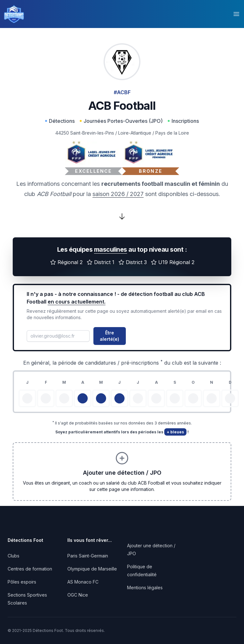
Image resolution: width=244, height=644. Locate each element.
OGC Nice (78, 595)
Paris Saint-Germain (88, 556)
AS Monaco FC (83, 582)
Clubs (14, 556)
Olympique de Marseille (92, 569)
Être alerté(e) (109, 336)
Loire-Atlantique (135, 133)
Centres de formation (30, 569)
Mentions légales (145, 588)
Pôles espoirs (22, 582)
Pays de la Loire (172, 133)
